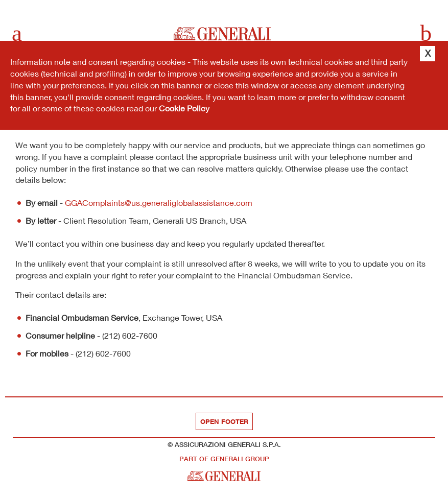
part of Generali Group (224, 459)
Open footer (224, 421)
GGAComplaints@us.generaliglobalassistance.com (159, 203)
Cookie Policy (184, 108)
